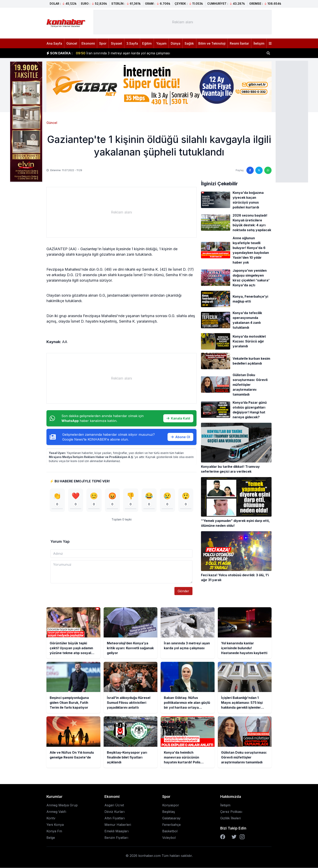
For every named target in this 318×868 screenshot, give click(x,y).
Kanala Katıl (178, 418)
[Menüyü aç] (270, 43)
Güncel (72, 43)
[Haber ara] (268, 53)
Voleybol (169, 838)
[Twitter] (234, 837)
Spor (103, 43)
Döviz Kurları (114, 812)
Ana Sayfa (54, 43)
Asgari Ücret (114, 805)
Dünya (176, 43)
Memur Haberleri (118, 825)
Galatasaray (171, 818)
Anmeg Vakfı (56, 812)
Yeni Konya (55, 825)
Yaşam (161, 43)
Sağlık (189, 43)
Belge (51, 838)
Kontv (51, 818)
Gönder (183, 591)
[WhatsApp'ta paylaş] (268, 170)
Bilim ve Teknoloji (212, 43)
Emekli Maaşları (117, 831)
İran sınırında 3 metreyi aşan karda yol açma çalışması (123, 53)
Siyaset (117, 43)
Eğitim (147, 43)
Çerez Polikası (231, 812)
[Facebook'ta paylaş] (250, 170)
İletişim (259, 43)
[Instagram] (242, 837)
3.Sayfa (132, 43)
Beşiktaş (169, 812)
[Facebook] (223, 837)
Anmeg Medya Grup (62, 805)
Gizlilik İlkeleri (230, 818)
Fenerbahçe (171, 825)
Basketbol (170, 831)
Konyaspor (171, 805)
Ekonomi (88, 43)
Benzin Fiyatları (116, 838)
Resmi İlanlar (239, 43)
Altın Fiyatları (115, 818)
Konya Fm (54, 831)
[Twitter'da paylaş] (259, 170)
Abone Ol (180, 437)
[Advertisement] (292, 121)
